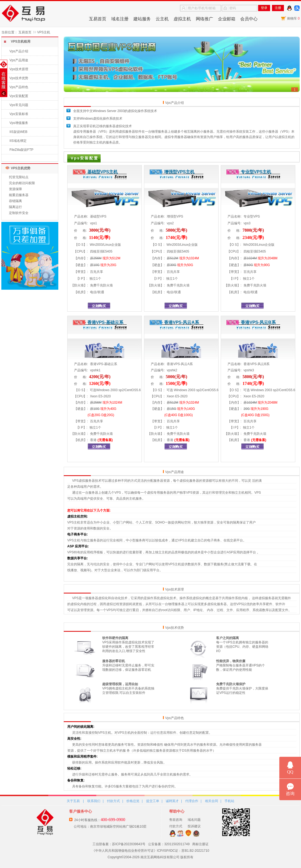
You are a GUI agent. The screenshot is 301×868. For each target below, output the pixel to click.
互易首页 (98, 19)
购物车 (293, 18)
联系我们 (94, 801)
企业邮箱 (227, 19)
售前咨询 (176, 820)
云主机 (162, 19)
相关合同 (212, 801)
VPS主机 (44, 32)
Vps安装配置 (19, 96)
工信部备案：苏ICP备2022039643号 (119, 844)
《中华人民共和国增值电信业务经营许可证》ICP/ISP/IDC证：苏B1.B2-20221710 (151, 851)
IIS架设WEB (18, 132)
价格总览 (133, 801)
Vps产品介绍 (19, 51)
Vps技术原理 (19, 69)
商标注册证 (200, 844)
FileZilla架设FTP (21, 150)
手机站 (229, 801)
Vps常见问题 (19, 105)
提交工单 (153, 801)
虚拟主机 (182, 19)
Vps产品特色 (19, 87)
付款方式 (113, 801)
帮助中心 (177, 811)
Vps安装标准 (19, 114)
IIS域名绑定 (18, 141)
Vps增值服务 (19, 123)
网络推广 (204, 19)
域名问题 (194, 820)
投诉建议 (194, 826)
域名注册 (120, 19)
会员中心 (249, 19)
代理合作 (192, 801)
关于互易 (73, 801)
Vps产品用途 (19, 60)
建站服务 (142, 19)
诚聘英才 (172, 801)
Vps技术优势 (19, 78)
